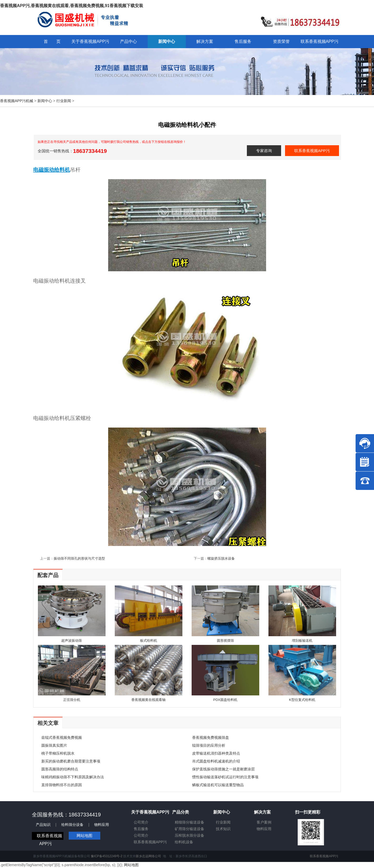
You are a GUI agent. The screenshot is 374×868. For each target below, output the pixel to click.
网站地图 (84, 836)
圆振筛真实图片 (54, 745)
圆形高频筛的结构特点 (60, 769)
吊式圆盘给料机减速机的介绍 (216, 761)
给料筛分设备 (72, 825)
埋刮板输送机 (302, 641)
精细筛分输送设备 (190, 822)
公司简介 (141, 822)
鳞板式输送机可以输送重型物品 (218, 785)
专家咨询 (264, 151)
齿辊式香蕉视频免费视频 (62, 737)
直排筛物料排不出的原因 (62, 785)
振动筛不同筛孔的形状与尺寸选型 (79, 558)
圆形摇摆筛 (225, 641)
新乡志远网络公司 (148, 856)
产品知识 (43, 825)
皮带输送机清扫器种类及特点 (216, 753)
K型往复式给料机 (302, 700)
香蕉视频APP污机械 (17, 101)
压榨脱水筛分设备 (190, 835)
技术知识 (223, 829)
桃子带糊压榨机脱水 (58, 753)
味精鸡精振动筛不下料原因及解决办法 (73, 777)
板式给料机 (149, 641)
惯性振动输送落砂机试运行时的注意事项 (225, 777)
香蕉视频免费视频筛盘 (211, 737)
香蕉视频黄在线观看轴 (148, 700)
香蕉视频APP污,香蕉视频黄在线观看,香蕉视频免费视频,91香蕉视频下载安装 (72, 6)
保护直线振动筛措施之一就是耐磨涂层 (223, 769)
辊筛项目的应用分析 (209, 745)
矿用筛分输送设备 (190, 829)
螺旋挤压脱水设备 (221, 558)
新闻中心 (45, 101)
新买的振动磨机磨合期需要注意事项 (71, 761)
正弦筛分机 (72, 700)
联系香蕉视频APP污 (312, 151)
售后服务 (141, 829)
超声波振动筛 (72, 641)
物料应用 (102, 825)
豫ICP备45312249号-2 (107, 856)
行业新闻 (64, 101)
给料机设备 (184, 842)
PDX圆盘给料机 (225, 700)
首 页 (52, 41)
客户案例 (264, 822)
